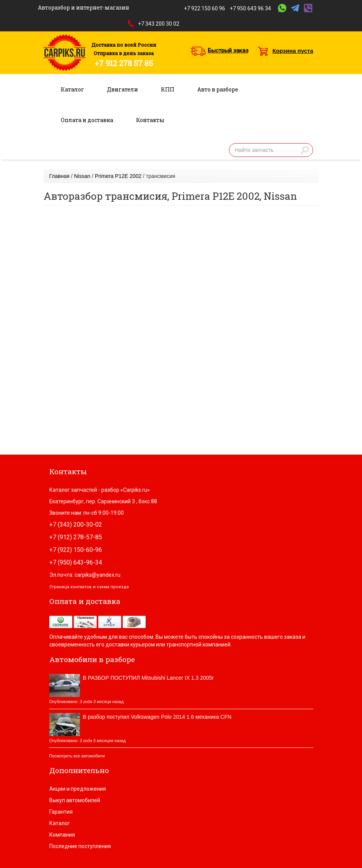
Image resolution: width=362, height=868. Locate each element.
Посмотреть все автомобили (77, 756)
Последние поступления (80, 846)
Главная (59, 176)
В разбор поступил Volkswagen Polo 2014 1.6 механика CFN (157, 717)
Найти (305, 150)
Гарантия (61, 812)
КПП (168, 89)
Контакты (150, 120)
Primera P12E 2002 (118, 176)
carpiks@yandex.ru (97, 575)
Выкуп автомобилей (75, 800)
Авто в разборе (218, 89)
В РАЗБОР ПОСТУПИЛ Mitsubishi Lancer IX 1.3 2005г (149, 678)
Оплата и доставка (87, 120)
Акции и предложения (78, 789)
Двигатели (123, 89)
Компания (62, 835)
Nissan (82, 176)
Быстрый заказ (228, 51)
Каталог (72, 89)
